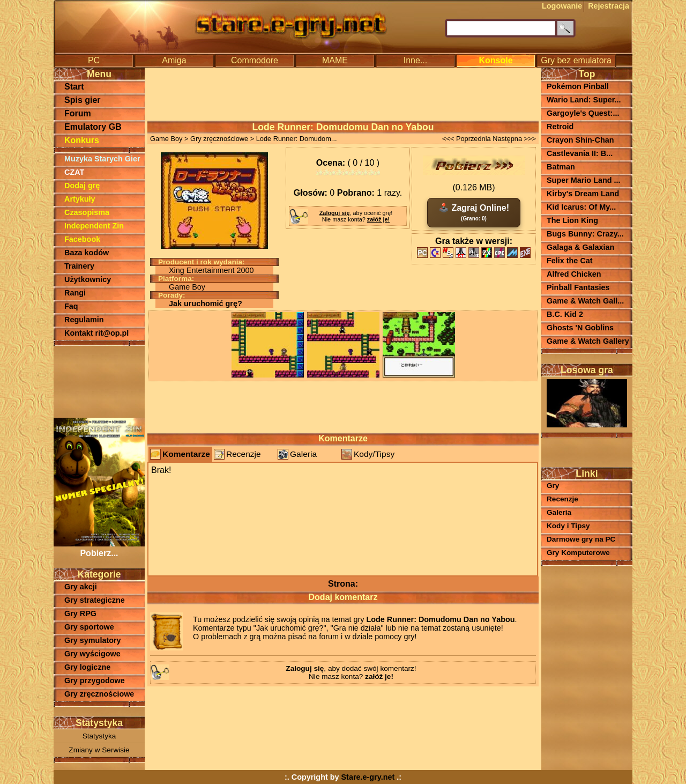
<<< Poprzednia (467, 139)
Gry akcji (81, 587)
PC (94, 60)
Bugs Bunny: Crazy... (585, 234)
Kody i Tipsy (568, 526)
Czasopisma (87, 212)
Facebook (82, 239)
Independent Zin (94, 226)
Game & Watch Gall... (585, 301)
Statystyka (99, 736)
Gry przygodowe (95, 681)
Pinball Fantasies (578, 287)
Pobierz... (99, 548)
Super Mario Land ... (584, 180)
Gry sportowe (89, 627)
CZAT (74, 172)
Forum (78, 113)
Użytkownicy (88, 279)
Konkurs (82, 140)
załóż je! (378, 219)
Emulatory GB (93, 127)
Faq (71, 306)
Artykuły (80, 199)
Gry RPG (80, 613)
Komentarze (186, 454)
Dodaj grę (82, 186)
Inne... (415, 60)
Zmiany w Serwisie (99, 750)
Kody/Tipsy (374, 454)
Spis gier (83, 100)
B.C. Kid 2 (565, 314)
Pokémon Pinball (578, 86)
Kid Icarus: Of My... (581, 207)
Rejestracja (609, 6)
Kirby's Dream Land (583, 194)
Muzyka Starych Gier (102, 159)
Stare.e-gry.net (368, 777)
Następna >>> (514, 139)
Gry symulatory (93, 640)
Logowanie (562, 6)
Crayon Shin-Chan (580, 140)
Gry (553, 486)
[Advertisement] (99, 381)
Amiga (174, 60)
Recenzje (244, 454)
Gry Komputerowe (578, 553)
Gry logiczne (87, 667)
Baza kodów (87, 253)
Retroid (560, 127)
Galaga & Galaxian (580, 247)
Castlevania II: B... (580, 153)
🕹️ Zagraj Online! (474, 212)
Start (74, 87)
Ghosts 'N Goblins (580, 328)
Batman (561, 167)
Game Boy (166, 139)
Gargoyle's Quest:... (583, 113)
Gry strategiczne (95, 600)
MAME (335, 60)
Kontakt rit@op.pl (96, 333)
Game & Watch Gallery (588, 341)
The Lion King (572, 220)
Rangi (75, 293)
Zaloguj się (335, 213)
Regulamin (84, 320)
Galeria (303, 454)
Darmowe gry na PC (581, 539)
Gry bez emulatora (576, 60)
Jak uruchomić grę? (206, 304)
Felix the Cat (570, 261)
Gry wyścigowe (92, 654)
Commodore (255, 60)
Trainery (79, 266)
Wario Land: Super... (584, 100)
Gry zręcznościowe (99, 694)
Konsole (495, 60)
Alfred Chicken (574, 274)
